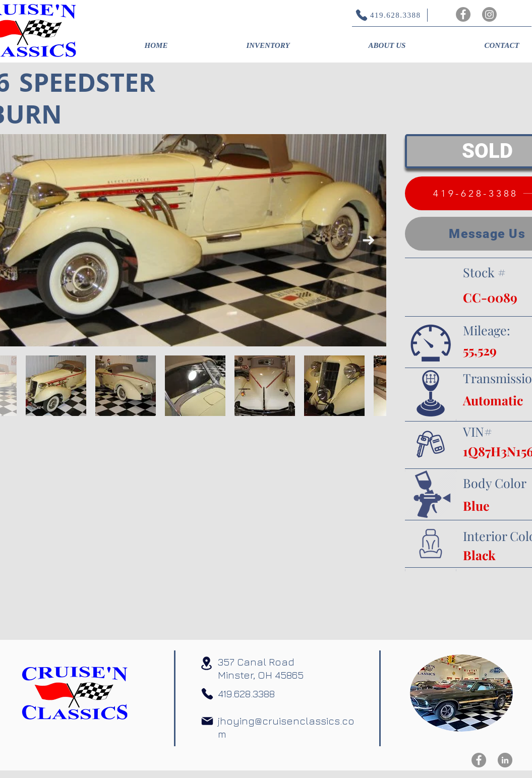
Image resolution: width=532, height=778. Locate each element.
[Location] (207, 663)
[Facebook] (463, 14)
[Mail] (207, 721)
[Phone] (207, 694)
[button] (268, 45)
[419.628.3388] (383, 15)
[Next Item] (369, 240)
